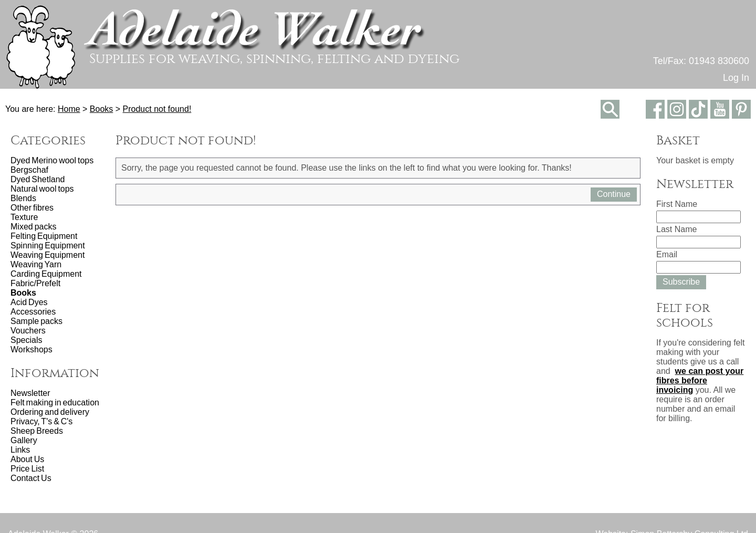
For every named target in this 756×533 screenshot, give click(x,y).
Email (667, 254)
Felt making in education (55, 403)
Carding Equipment (46, 274)
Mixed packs (33, 227)
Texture (24, 217)
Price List (27, 469)
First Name (677, 204)
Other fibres (32, 208)
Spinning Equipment (48, 245)
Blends (23, 198)
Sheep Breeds (37, 431)
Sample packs (36, 321)
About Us (27, 459)
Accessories (33, 312)
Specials (26, 340)
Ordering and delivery (50, 412)
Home (69, 109)
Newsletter (30, 393)
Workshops (31, 349)
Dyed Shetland (38, 179)
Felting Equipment (44, 236)
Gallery (24, 440)
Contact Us (31, 478)
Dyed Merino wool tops (52, 160)
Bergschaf (29, 170)
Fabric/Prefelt (35, 283)
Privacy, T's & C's (41, 421)
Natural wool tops (42, 189)
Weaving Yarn (36, 264)
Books (101, 109)
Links (20, 450)
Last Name (676, 229)
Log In (736, 78)
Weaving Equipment (48, 255)
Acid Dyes (29, 302)
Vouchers (28, 331)
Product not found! (157, 109)
